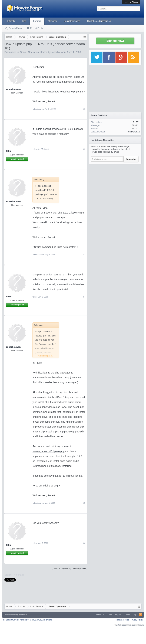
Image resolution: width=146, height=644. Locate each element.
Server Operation (29, 52)
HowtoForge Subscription (99, 21)
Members (52, 21)
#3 (84, 255)
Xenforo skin (10, 615)
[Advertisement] (115, 188)
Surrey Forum (138, 625)
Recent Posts (36, 28)
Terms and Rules (122, 620)
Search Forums (16, 28)
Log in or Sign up (131, 2)
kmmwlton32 (134, 132)
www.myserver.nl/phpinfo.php (48, 451)
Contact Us (99, 615)
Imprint (118, 615)
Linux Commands (72, 21)
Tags (24, 21)
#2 (84, 149)
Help (110, 615)
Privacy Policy (137, 620)
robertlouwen (59, 52)
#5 (84, 503)
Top (135, 615)
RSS (141, 615)
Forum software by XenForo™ (28, 620)
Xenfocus (23, 615)
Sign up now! (115, 41)
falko (9, 151)
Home (127, 615)
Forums (37, 21)
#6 (84, 543)
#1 (84, 109)
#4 (84, 297)
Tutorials (11, 21)
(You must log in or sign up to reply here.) (70, 568)
